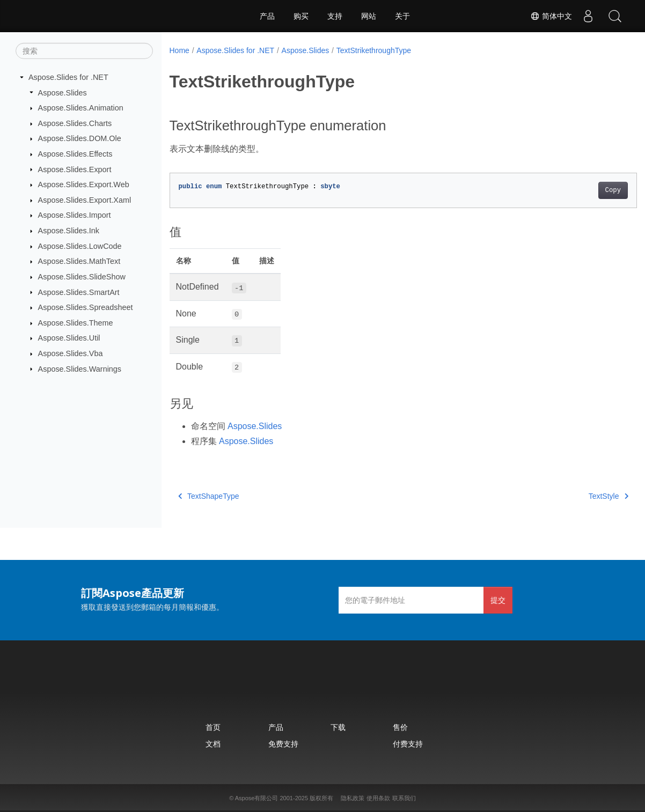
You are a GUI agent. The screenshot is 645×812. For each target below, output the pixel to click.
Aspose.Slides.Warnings (80, 368)
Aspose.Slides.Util (69, 338)
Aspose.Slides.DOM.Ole (80, 138)
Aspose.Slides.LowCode (80, 246)
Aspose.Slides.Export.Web (84, 184)
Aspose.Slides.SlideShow (82, 277)
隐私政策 (353, 798)
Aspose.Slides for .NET (68, 77)
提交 (498, 600)
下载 (338, 727)
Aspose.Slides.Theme (76, 323)
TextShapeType (209, 496)
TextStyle (576, 496)
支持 (335, 16)
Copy (580, 190)
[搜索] (84, 51)
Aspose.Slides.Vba (71, 353)
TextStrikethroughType (374, 50)
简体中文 (551, 16)
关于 (402, 16)
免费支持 (283, 744)
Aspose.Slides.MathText (79, 261)
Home (179, 50)
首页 (213, 727)
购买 (301, 16)
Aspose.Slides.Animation (81, 108)
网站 (369, 16)
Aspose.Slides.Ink (69, 231)
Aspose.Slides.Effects (75, 154)
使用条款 (378, 798)
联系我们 (404, 798)
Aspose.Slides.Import (75, 215)
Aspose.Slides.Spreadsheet (86, 307)
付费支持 (408, 744)
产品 (267, 16)
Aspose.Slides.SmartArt (79, 292)
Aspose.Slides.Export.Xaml (85, 200)
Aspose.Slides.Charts (75, 123)
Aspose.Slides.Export (75, 169)
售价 (400, 727)
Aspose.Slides (63, 92)
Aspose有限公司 (257, 798)
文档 (213, 744)
